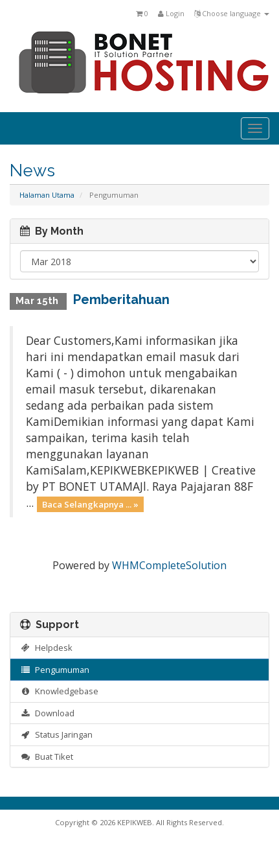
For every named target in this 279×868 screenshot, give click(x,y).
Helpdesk (46, 648)
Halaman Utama (47, 195)
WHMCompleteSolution (169, 565)
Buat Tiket (47, 757)
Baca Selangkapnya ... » (90, 504)
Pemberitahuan (121, 299)
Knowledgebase (59, 691)
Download (47, 713)
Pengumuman (55, 670)
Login (171, 13)
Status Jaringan (56, 734)
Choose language (232, 13)
